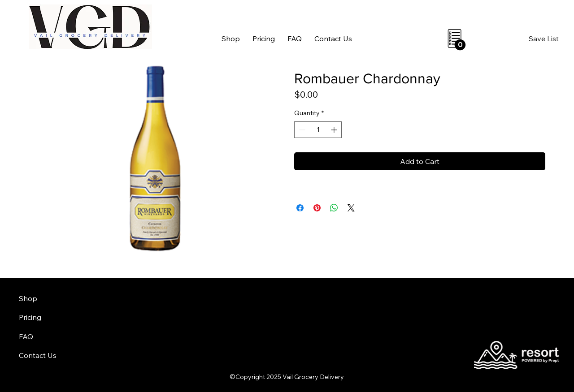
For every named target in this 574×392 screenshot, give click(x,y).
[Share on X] (351, 208)
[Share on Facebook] (300, 208)
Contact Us (38, 355)
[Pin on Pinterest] (317, 208)
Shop (28, 298)
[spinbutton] (318, 130)
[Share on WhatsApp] (334, 208)
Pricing (30, 317)
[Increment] (335, 130)
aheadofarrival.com (351, 356)
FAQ (26, 336)
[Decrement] (301, 130)
